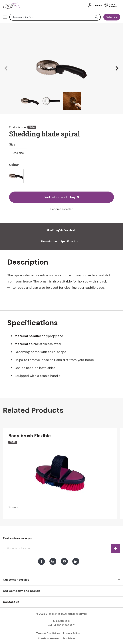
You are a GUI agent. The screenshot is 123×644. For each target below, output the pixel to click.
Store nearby (113, 5)
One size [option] (18, 153)
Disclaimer (69, 638)
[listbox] (61, 176)
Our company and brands (22, 591)
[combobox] (55, 17)
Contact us (11, 602)
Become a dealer (62, 209)
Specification (69, 241)
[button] (6, 69)
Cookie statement (49, 638)
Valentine (112, 17)
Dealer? (98, 5)
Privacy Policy (71, 633)
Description (49, 241)
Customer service (16, 580)
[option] (16, 176)
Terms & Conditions (48, 633)
